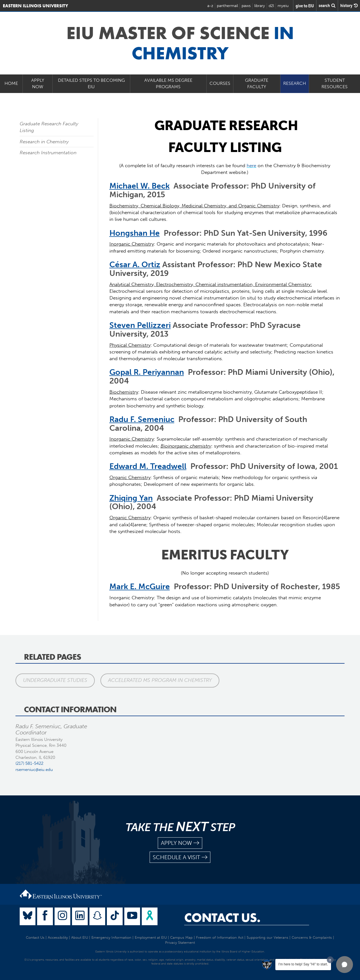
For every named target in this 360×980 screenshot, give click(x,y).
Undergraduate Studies (55, 680)
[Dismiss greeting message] (330, 960)
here (251, 165)
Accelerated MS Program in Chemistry (160, 680)
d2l (271, 6)
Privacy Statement (180, 942)
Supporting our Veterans (267, 937)
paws (246, 6)
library (260, 6)
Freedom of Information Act (220, 937)
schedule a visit (180, 857)
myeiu (283, 6)
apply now (180, 843)
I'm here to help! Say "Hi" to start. (303, 964)
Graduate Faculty (257, 83)
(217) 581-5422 (29, 763)
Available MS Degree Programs (168, 83)
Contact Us (35, 937)
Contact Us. (222, 918)
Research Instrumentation (48, 153)
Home (11, 83)
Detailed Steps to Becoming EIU (91, 83)
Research (295, 83)
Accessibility (58, 937)
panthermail (227, 6)
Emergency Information (111, 937)
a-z (210, 6)
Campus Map (181, 937)
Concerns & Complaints (312, 937)
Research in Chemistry (44, 142)
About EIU (80, 937)
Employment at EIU (151, 937)
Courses (220, 83)
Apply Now (38, 83)
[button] (345, 965)
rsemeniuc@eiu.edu (34, 770)
